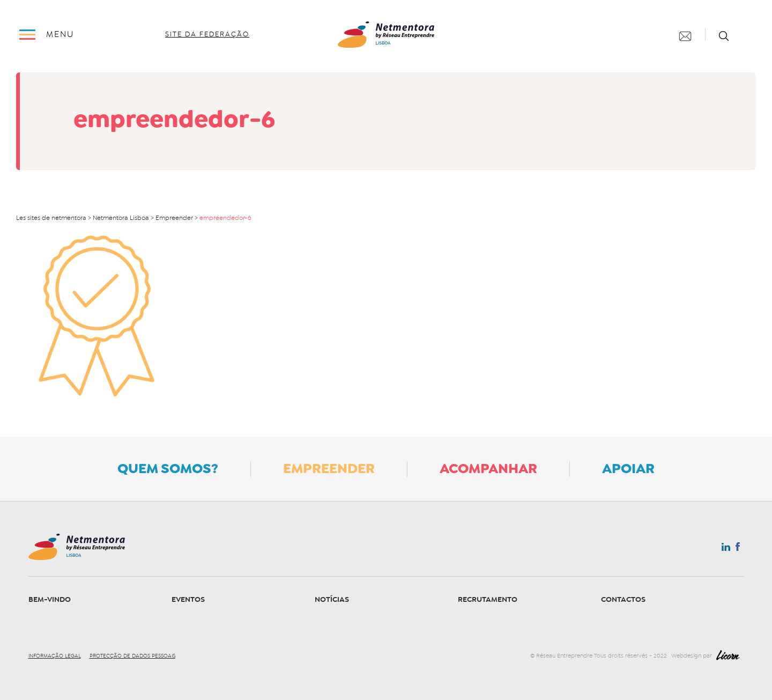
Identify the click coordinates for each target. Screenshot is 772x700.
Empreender (329, 468)
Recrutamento (488, 599)
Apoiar (628, 468)
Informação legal (55, 656)
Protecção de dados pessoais (132, 656)
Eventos (188, 599)
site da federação (207, 34)
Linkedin (726, 549)
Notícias (332, 599)
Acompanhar (488, 468)
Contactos (623, 599)
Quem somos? (168, 468)
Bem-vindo (50, 599)
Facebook (737, 549)
